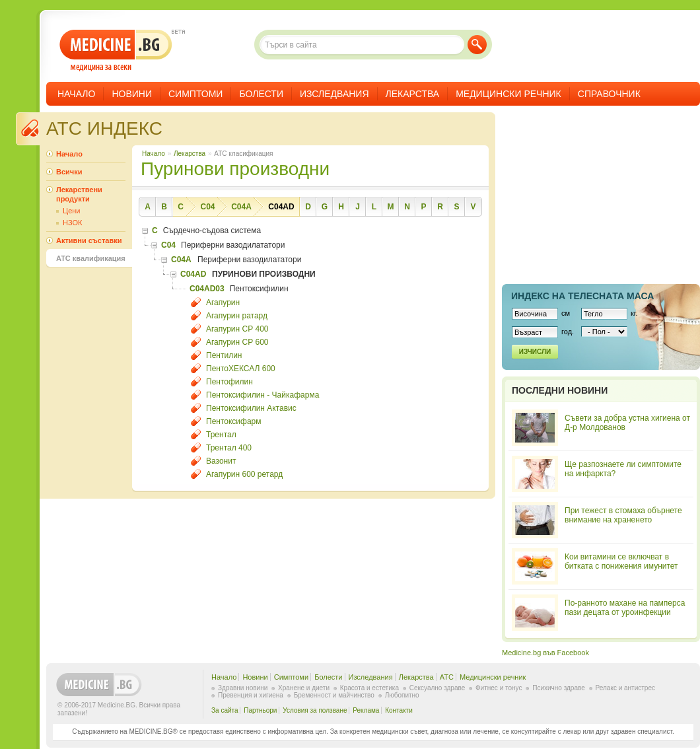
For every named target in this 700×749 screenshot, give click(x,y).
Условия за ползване (315, 710)
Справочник (609, 94)
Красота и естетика (369, 688)
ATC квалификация (91, 258)
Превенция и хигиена (251, 695)
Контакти (399, 710)
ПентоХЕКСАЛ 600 (241, 369)
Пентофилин (229, 382)
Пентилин (224, 355)
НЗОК (72, 223)
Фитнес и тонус (499, 688)
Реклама (366, 710)
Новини (132, 94)
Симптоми (195, 94)
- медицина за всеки (116, 51)
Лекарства (413, 94)
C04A (241, 207)
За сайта (225, 710)
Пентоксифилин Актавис (251, 408)
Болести (261, 94)
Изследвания (334, 94)
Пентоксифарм (234, 421)
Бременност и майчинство (334, 695)
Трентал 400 (229, 448)
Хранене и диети (304, 688)
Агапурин (223, 303)
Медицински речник (508, 94)
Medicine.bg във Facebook (545, 653)
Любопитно (402, 695)
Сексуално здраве (437, 688)
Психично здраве (559, 688)
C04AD (281, 207)
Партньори (260, 710)
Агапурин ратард (237, 316)
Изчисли (535, 352)
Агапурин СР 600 (237, 342)
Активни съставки (89, 240)
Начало (76, 94)
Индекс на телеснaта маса (582, 296)
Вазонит (221, 461)
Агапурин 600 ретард (244, 474)
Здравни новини (243, 688)
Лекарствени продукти (79, 194)
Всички (69, 172)
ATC (447, 677)
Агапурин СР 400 (237, 329)
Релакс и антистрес (625, 688)
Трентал (221, 435)
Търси (477, 45)
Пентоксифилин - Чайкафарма (262, 395)
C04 (207, 207)
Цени (71, 211)
